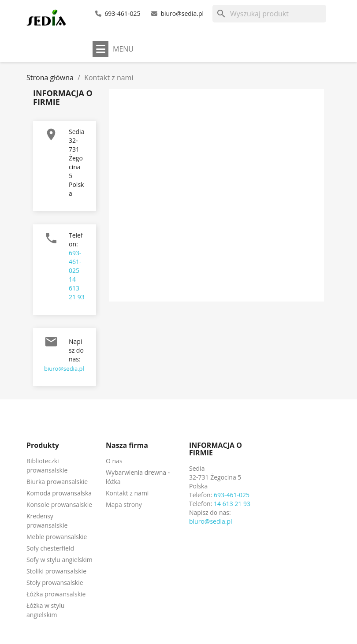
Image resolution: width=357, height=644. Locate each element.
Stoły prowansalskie (55, 583)
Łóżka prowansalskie (56, 594)
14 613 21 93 (77, 288)
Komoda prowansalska (59, 493)
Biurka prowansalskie (57, 482)
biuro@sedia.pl (182, 13)
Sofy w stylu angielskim (59, 560)
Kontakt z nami (127, 493)
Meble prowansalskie (57, 537)
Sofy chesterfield (50, 548)
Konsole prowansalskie (59, 504)
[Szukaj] (269, 14)
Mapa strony (124, 504)
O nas (114, 461)
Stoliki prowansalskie (56, 571)
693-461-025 (122, 13)
